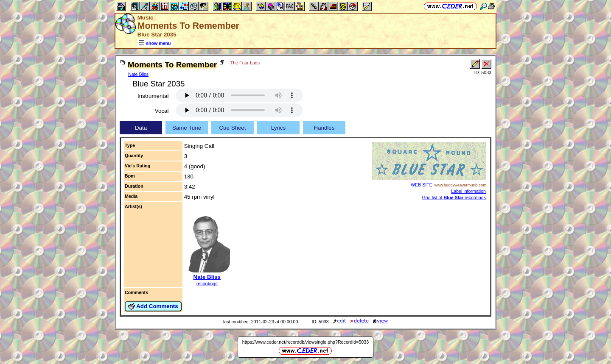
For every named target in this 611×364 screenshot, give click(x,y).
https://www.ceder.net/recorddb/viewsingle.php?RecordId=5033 (305, 342)
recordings (207, 283)
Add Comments (153, 306)
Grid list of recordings (454, 197)
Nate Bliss (138, 74)
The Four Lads (245, 63)
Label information (468, 191)
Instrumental (153, 96)
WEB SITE (422, 185)
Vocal (162, 111)
